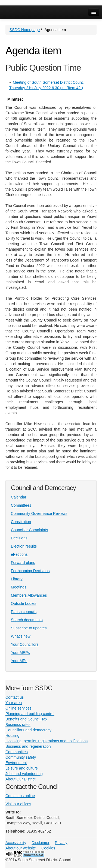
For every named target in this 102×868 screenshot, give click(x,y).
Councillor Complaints (29, 530)
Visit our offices (18, 804)
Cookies (48, 848)
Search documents (27, 620)
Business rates (18, 725)
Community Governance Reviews (39, 513)
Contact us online (20, 796)
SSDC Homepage (25, 30)
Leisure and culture (22, 768)
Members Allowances (29, 595)
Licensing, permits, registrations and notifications (47, 741)
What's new (21, 636)
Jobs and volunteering (24, 774)
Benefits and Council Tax (26, 719)
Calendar (19, 497)
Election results (24, 546)
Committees (21, 505)
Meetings (19, 587)
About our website (21, 848)
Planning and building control (30, 714)
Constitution (21, 522)
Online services (18, 708)
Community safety (21, 757)
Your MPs (19, 661)
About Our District (20, 779)
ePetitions (19, 554)
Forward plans (23, 563)
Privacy (61, 843)
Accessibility (16, 843)
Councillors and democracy (28, 730)
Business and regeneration (28, 746)
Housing (12, 735)
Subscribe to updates (29, 628)
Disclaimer (40, 843)
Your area (14, 703)
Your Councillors (25, 644)
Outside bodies (24, 603)
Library (17, 579)
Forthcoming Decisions (30, 571)
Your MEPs (20, 653)
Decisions (19, 538)
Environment (16, 763)
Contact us (15, 697)
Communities (17, 752)
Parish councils (24, 612)
